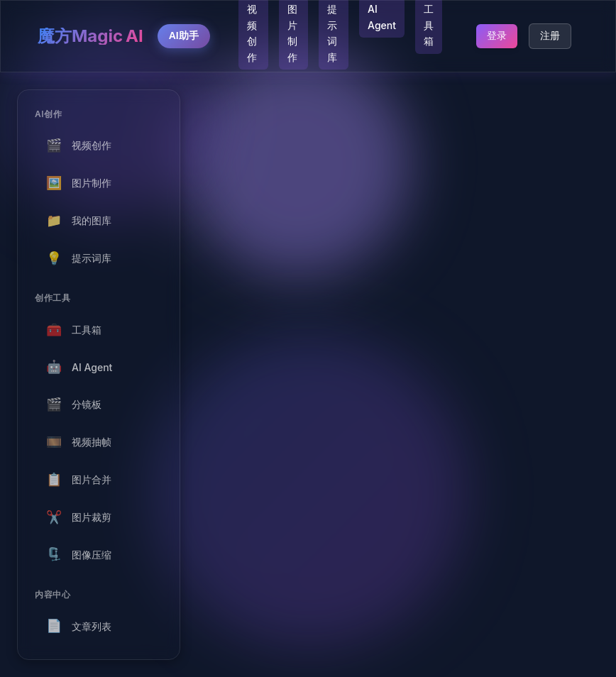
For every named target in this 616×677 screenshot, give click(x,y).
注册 (550, 35)
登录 (497, 35)
